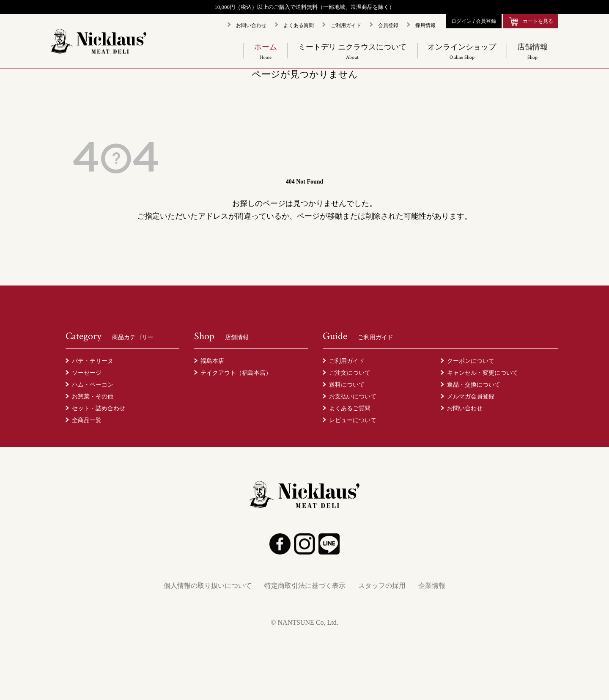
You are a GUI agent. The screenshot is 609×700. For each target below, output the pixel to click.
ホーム (266, 52)
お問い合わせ (251, 25)
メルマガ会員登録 (471, 396)
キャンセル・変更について (483, 373)
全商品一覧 (87, 420)
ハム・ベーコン (93, 384)
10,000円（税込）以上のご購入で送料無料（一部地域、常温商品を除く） (304, 7)
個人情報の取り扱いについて (208, 586)
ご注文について (350, 373)
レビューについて (353, 420)
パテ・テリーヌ (93, 361)
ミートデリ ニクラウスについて (353, 52)
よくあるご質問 (350, 408)
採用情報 (425, 25)
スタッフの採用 (382, 586)
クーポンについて (471, 361)
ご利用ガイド (346, 25)
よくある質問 (299, 25)
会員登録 (388, 25)
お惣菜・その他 (93, 396)
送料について (347, 384)
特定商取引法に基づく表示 (305, 586)
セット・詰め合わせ (99, 408)
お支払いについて (353, 396)
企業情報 (432, 586)
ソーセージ (87, 373)
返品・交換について (474, 384)
